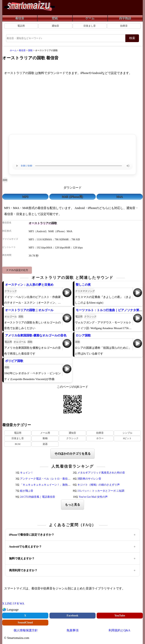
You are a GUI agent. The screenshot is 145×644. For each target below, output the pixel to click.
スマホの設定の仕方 (17, 270)
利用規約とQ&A (120, 630)
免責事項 (72, 630)
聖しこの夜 (83, 285)
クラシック (11, 291)
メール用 (45, 433)
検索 (132, 38)
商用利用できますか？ (23, 570)
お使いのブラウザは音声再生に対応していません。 (72, 166)
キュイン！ (27, 473)
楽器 (45, 444)
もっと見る (72, 505)
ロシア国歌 (83, 335)
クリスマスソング (85, 291)
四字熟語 (125, 18)
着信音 (20, 18)
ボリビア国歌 (14, 361)
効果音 (124, 26)
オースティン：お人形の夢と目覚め (29, 285)
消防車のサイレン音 (89, 479)
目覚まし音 (90, 26)
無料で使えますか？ (22, 558)
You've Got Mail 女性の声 (93, 497)
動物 (45, 438)
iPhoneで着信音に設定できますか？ (32, 535)
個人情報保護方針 (26, 630)
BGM (18, 444)
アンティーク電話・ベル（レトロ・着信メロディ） (50, 479)
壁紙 (55, 18)
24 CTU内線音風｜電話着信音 (38, 497)
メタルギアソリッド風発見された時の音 (101, 473)
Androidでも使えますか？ (25, 547)
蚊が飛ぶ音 (27, 491)
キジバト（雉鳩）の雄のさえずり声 (99, 485)
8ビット (127, 438)
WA (22, 604)
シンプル (127, 433)
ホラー (100, 438)
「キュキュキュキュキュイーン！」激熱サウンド (49, 485)
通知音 (55, 26)
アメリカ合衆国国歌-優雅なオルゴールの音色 (36, 335)
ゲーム (90, 18)
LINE (8, 604)
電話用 (21, 26)
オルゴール (11, 317)
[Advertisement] (73, 106)
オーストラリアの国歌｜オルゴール (29, 310)
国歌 (5, 180)
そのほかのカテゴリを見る (72, 454)
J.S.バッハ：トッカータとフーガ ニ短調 (101, 491)
